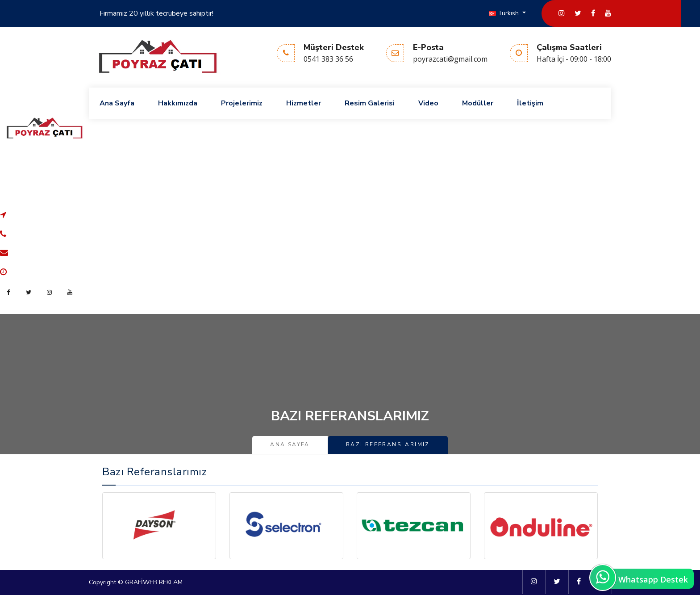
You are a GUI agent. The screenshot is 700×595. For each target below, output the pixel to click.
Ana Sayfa (117, 103)
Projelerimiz (242, 103)
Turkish (505, 13)
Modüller (478, 103)
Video (428, 103)
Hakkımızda (178, 103)
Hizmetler (304, 103)
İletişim (530, 103)
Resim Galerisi (370, 103)
